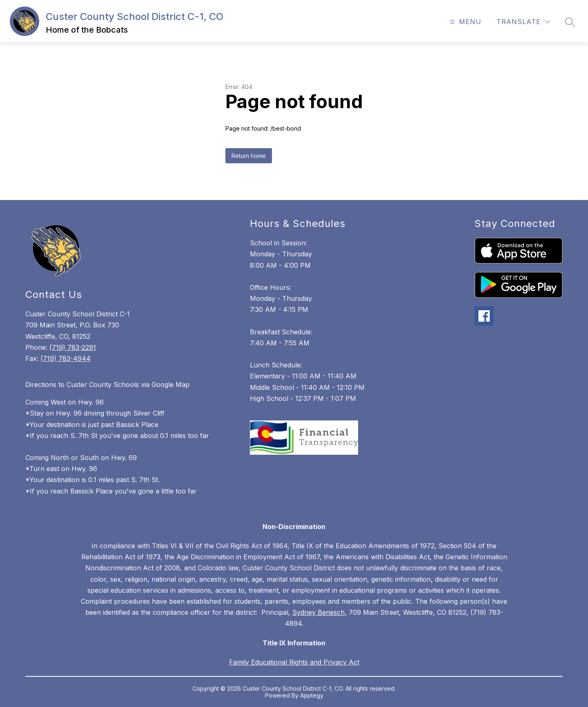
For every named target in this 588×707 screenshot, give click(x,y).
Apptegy (312, 695)
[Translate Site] (523, 22)
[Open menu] (464, 22)
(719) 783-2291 (73, 347)
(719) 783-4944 (66, 358)
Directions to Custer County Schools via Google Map (107, 385)
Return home (249, 156)
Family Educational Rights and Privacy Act (294, 662)
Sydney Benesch (318, 612)
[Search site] (570, 22)
